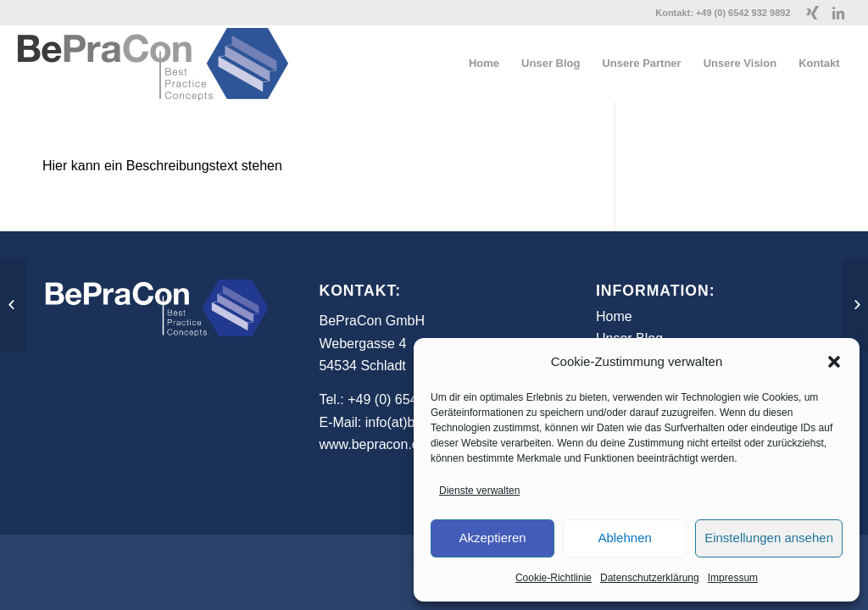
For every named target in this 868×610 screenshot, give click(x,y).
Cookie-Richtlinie (554, 578)
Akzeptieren (492, 538)
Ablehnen (624, 538)
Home (614, 316)
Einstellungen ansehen (769, 538)
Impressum (733, 578)
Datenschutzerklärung (650, 578)
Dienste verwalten (479, 491)
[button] (834, 362)
